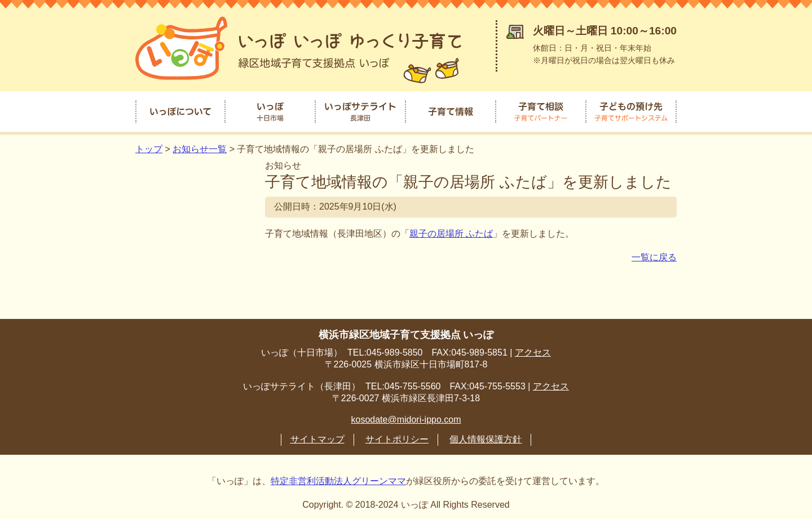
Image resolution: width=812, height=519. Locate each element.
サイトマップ (317, 438)
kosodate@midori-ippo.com (406, 418)
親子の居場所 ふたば (451, 232)
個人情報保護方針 (486, 438)
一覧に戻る (654, 256)
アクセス (533, 351)
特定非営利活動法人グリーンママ (338, 479)
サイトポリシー (397, 438)
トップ (149, 147)
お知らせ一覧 (200, 147)
